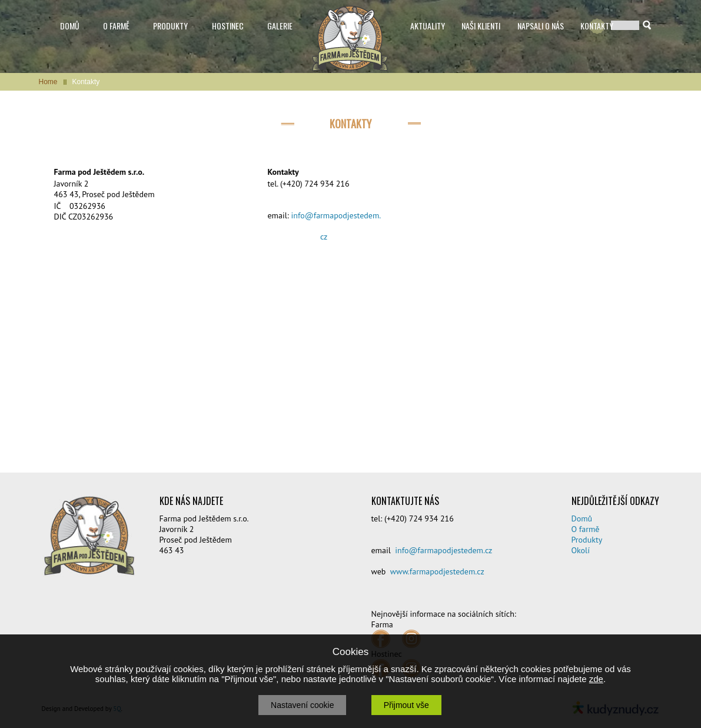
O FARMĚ (116, 26)
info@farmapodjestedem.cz (443, 550)
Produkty (587, 540)
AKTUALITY (428, 26)
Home (48, 82)
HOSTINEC (228, 26)
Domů (582, 518)
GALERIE (280, 26)
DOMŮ (70, 26)
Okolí (581, 550)
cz (324, 237)
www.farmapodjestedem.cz (437, 571)
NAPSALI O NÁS (541, 26)
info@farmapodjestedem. (336, 215)
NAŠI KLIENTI (481, 26)
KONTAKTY (597, 26)
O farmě (586, 529)
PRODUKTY (170, 26)
